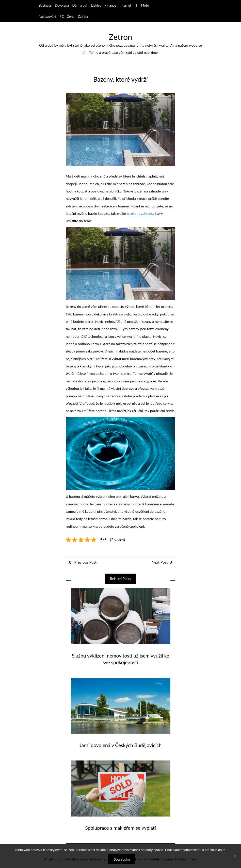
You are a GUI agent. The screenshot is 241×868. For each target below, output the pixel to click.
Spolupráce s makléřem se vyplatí (120, 828)
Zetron (120, 37)
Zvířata (83, 16)
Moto (145, 5)
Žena (71, 16)
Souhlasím (122, 859)
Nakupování (47, 16)
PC (62, 16)
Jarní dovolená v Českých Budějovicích (120, 745)
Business (45, 5)
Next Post (160, 562)
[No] (235, 856)
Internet (125, 5)
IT (136, 5)
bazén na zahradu (140, 214)
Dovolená (62, 5)
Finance (110, 5)
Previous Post (85, 562)
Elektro (96, 5)
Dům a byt (80, 5)
